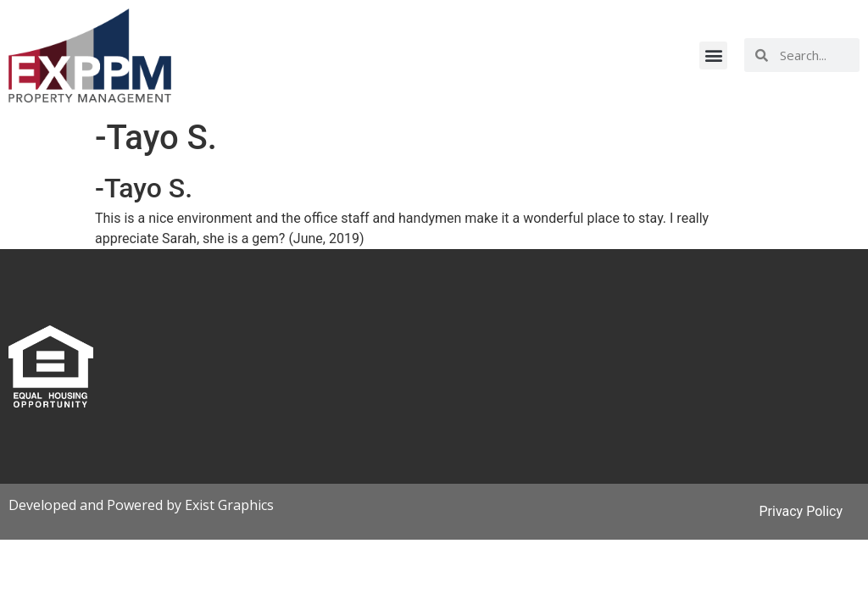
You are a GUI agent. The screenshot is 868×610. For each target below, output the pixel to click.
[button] (713, 55)
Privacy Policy (801, 511)
